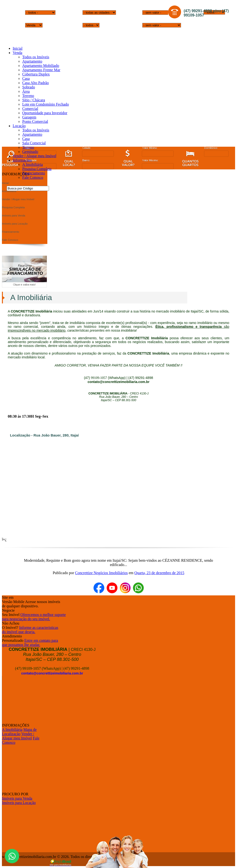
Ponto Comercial (35, 121)
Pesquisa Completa (37, 169)
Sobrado (29, 87)
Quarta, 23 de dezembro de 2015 (159, 573)
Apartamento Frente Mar (41, 70)
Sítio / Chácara (34, 100)
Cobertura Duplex (36, 74)
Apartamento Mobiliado (41, 66)
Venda (17, 53)
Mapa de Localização (19, 732)
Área (26, 91)
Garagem (29, 117)
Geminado (30, 152)
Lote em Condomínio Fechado (46, 104)
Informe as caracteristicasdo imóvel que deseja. (30, 630)
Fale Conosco (33, 177)
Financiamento (34, 173)
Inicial (18, 48)
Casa (26, 78)
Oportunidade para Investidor (45, 113)
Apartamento (32, 61)
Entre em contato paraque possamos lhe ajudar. (30, 643)
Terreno (28, 96)
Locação (19, 126)
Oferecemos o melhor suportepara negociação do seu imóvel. (34, 617)
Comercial (30, 109)
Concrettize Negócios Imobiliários (101, 573)
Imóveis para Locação (19, 803)
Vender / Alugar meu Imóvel (34, 156)
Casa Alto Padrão (36, 83)
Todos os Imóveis (36, 57)
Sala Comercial (34, 143)
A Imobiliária (33, 164)
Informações (22, 160)
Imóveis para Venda (17, 798)
